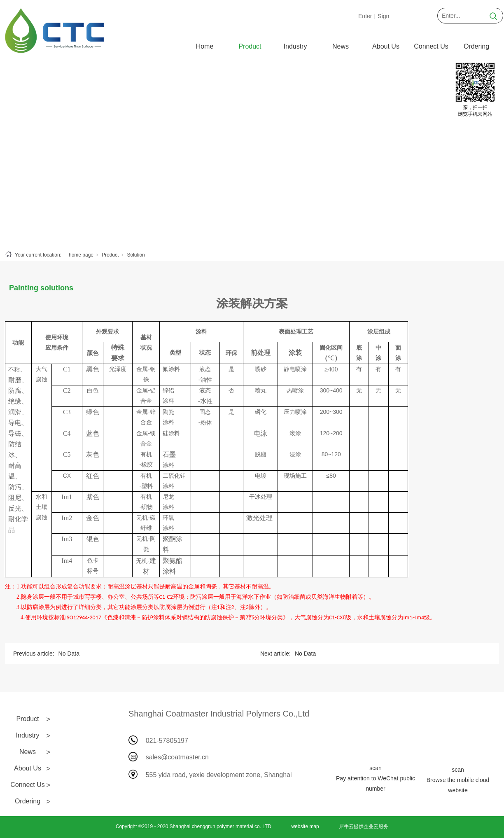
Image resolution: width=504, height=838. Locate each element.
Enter (365, 16)
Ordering (476, 46)
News (341, 46)
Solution (136, 255)
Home (205, 46)
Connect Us (431, 46)
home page (81, 255)
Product (250, 46)
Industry (295, 46)
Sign (383, 16)
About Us (386, 46)
